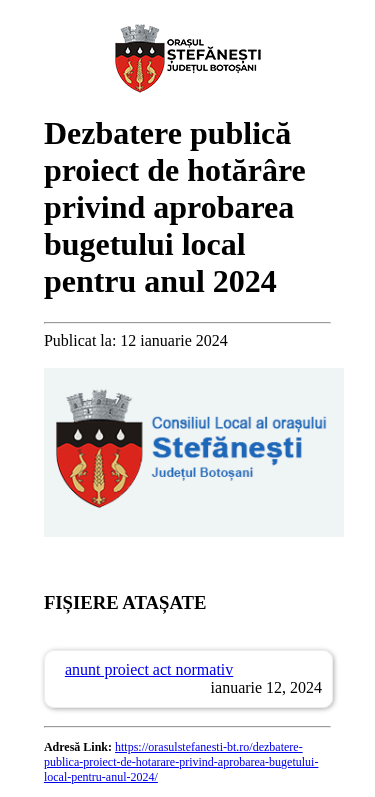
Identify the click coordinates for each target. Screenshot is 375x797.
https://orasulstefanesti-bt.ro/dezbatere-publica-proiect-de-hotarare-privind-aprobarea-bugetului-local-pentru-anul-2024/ (181, 762)
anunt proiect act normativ (149, 669)
